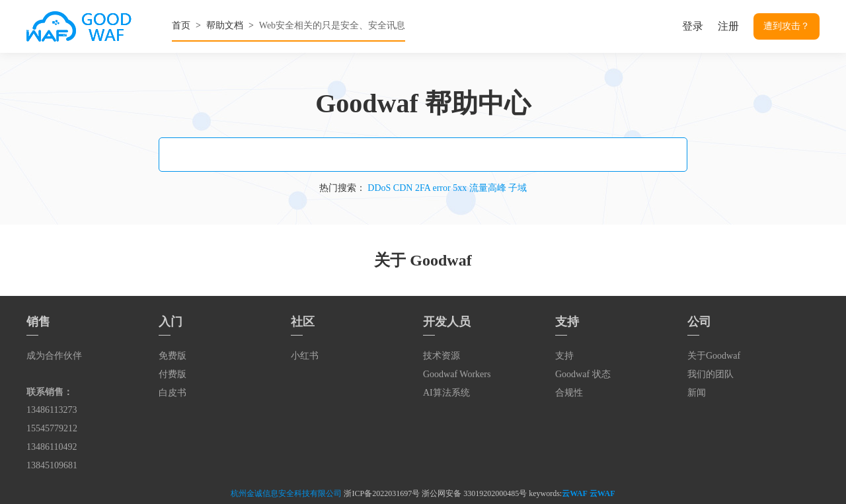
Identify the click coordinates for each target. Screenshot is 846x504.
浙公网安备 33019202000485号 (474, 493)
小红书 (305, 356)
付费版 (173, 374)
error (441, 188)
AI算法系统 (446, 393)
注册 (728, 26)
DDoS (379, 188)
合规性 (569, 393)
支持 (564, 356)
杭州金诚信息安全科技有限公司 (286, 493)
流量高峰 (488, 188)
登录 (693, 26)
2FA (423, 188)
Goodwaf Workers (457, 374)
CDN (403, 188)
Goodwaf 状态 (583, 374)
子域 (518, 188)
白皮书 (173, 393)
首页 (181, 25)
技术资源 (442, 356)
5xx (460, 188)
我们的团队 (711, 374)
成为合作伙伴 (54, 356)
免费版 (173, 356)
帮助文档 (225, 25)
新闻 (697, 393)
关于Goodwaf (714, 356)
